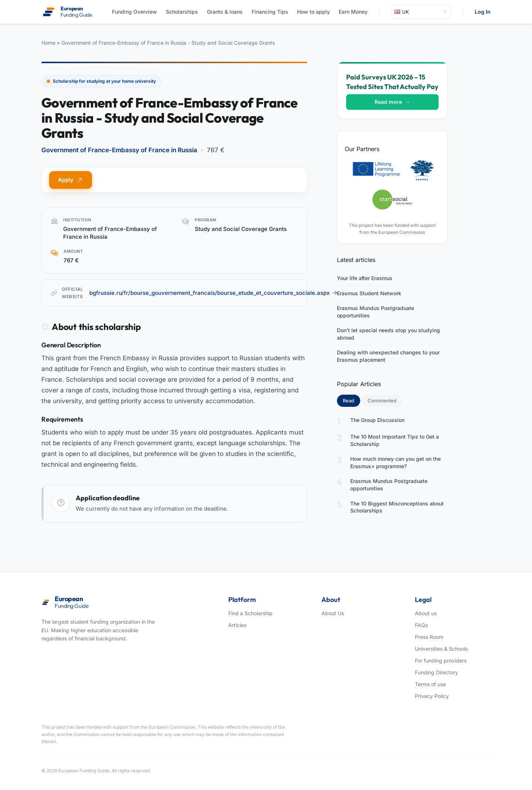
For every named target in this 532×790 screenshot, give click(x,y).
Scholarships (182, 12)
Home (48, 43)
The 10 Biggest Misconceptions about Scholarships (397, 507)
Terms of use (430, 684)
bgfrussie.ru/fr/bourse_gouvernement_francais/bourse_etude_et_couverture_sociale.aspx (214, 293)
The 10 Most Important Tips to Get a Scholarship (395, 440)
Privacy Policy (432, 696)
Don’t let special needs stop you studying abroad (388, 334)
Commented (382, 401)
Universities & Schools (441, 649)
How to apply (313, 12)
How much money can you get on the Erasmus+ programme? (395, 462)
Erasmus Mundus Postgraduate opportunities (376, 312)
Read (352, 400)
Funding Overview (134, 12)
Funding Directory (436, 672)
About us (426, 613)
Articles (237, 625)
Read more (392, 102)
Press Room (429, 637)
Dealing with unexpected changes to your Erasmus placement (388, 356)
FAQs (421, 625)
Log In (483, 12)
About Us (333, 613)
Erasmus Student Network (369, 293)
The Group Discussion (377, 420)
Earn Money (353, 12)
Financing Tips (270, 12)
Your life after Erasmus (365, 278)
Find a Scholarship (250, 613)
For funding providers (441, 660)
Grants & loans (225, 12)
